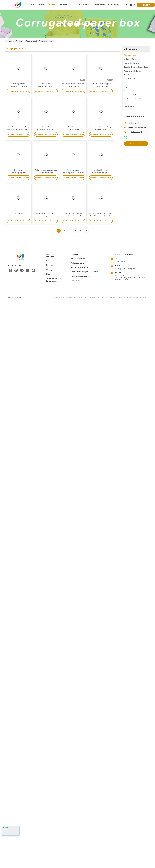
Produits (19, 41)
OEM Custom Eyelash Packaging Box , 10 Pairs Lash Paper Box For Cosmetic (101, 216)
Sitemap (22, 298)
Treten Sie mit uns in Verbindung (54, 280)
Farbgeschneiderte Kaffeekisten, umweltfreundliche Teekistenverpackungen (73, 86)
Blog (48, 274)
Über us (41, 5)
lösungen (63, 5)
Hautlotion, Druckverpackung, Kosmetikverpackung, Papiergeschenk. (101, 130)
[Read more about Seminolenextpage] (86, 231)
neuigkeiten (84, 5)
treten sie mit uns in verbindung (106, 5)
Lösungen (50, 270)
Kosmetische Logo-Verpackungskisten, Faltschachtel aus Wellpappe (73, 173)
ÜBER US (50, 261)
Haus (32, 5)
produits (52, 5)
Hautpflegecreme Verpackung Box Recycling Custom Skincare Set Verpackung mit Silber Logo (18, 130)
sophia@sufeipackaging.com (139, 127)
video (73, 5)
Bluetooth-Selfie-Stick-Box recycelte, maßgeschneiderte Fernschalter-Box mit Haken (73, 216)
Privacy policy (13, 298)
